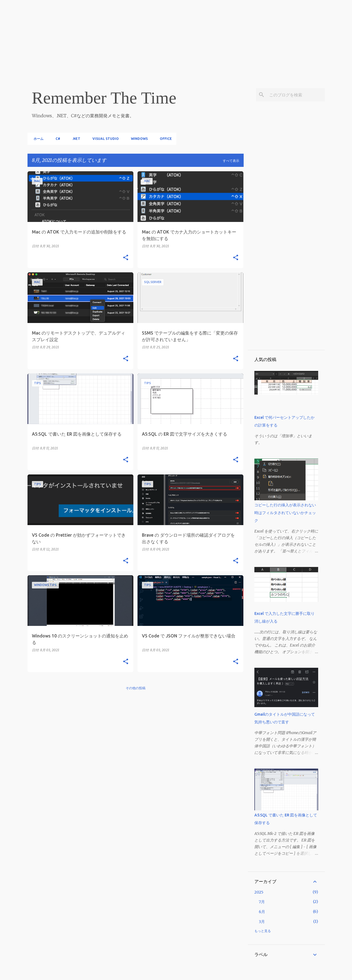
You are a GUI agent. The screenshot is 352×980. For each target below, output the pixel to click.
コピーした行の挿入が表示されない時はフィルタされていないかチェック (285, 513)
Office (164, 139)
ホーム (37, 139)
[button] (126, 258)
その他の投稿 (136, 688)
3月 (262, 922)
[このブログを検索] (296, 95)
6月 (262, 912)
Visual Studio (104, 139)
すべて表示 (231, 161)
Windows (138, 139)
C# (56, 139)
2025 (259, 892)
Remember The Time (104, 98)
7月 (262, 902)
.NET (75, 139)
